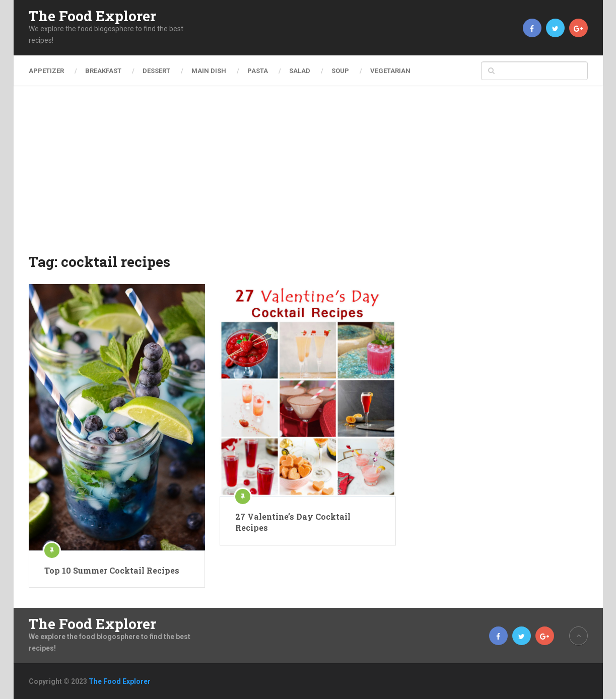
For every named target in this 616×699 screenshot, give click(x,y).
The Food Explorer (92, 16)
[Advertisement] (308, 176)
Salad (300, 71)
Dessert (156, 71)
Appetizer (46, 71)
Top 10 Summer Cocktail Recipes (112, 570)
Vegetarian (390, 71)
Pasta (258, 71)
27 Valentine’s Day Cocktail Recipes (293, 522)
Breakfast (103, 71)
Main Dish (209, 71)
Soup (340, 71)
